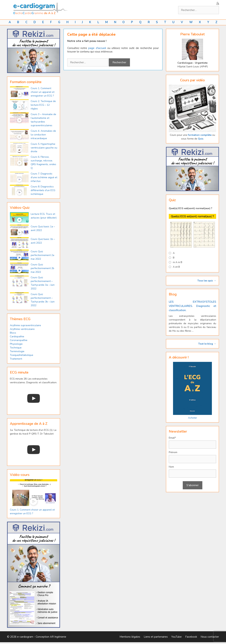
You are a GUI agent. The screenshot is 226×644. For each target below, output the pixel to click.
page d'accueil (97, 48)
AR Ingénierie (58, 637)
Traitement (16, 359)
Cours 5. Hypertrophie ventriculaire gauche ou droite (44, 148)
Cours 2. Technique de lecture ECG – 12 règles (43, 105)
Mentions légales (130, 637)
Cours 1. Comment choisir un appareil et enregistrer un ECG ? (43, 92)
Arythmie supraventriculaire (25, 325)
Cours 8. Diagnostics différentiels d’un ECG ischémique (43, 190)
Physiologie (16, 344)
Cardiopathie (17, 336)
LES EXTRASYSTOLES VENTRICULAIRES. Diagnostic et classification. (192, 306)
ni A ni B (178, 262)
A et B (176, 267)
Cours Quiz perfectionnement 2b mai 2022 (42, 268)
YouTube (176, 637)
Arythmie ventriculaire (22, 329)
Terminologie (17, 351)
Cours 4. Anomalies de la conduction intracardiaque (43, 135)
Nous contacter (210, 637)
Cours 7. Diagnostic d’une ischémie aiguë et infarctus (44, 177)
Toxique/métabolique (22, 355)
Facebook (191, 637)
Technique (16, 348)
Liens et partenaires (156, 637)
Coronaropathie (19, 340)
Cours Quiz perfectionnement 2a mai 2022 (42, 255)
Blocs (13, 333)
